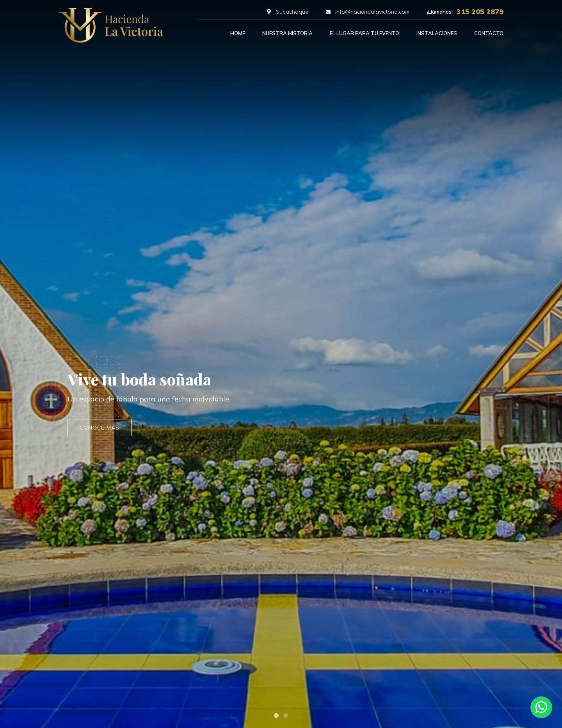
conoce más (100, 428)
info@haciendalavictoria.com (372, 12)
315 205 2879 (480, 12)
